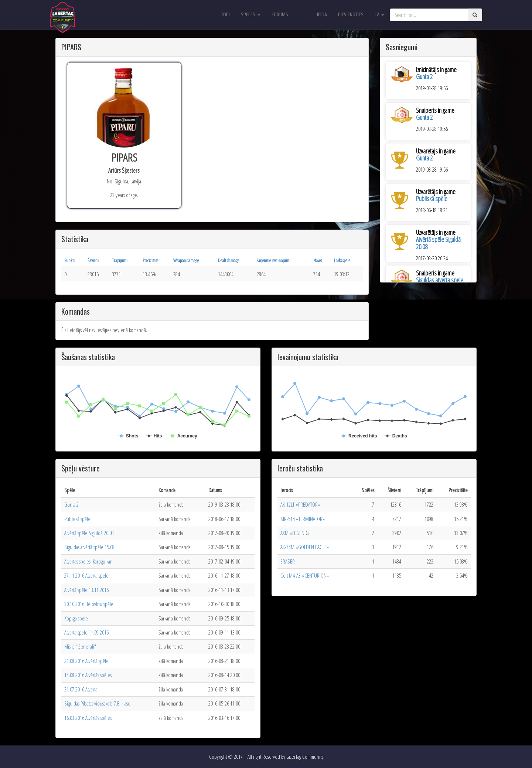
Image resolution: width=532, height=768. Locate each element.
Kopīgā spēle (76, 618)
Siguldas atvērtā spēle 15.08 (89, 547)
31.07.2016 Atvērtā (81, 689)
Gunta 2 (424, 77)
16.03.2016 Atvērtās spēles (88, 718)
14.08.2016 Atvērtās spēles (88, 675)
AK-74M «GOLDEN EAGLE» (305, 547)
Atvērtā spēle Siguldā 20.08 (438, 243)
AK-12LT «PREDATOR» (300, 504)
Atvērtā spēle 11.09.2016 (86, 632)
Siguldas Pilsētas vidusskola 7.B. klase (97, 703)
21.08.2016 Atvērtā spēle (86, 661)
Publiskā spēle (432, 199)
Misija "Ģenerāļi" (80, 646)
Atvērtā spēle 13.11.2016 (86, 590)
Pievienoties (351, 15)
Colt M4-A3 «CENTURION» (305, 575)
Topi (225, 15)
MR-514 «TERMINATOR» (303, 519)
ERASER (288, 561)
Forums (280, 15)
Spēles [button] (251, 15)
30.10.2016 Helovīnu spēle (89, 604)
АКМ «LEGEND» (295, 533)
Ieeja (322, 15)
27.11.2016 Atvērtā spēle (86, 575)
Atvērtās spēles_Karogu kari (88, 561)
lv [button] (379, 15)
